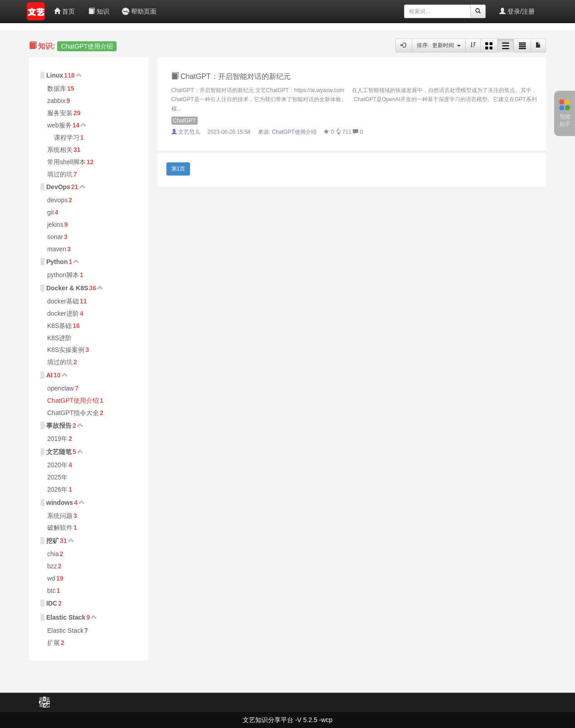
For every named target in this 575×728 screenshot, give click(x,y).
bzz (52, 566)
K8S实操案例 (66, 350)
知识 (99, 11)
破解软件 (60, 528)
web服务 (59, 125)
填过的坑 (60, 174)
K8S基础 (59, 326)
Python (57, 262)
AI (49, 375)
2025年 (57, 477)
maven (57, 249)
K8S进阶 (59, 338)
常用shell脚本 (66, 162)
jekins (55, 225)
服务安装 (60, 113)
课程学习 (67, 137)
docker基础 (63, 301)
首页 (64, 11)
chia (53, 554)
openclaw (61, 388)
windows (60, 503)
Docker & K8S (67, 288)
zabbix (56, 101)
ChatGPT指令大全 (73, 413)
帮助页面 (139, 11)
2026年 (57, 489)
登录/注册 (517, 11)
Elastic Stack (66, 617)
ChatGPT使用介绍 (73, 401)
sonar (55, 237)
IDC (52, 603)
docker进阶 (63, 313)
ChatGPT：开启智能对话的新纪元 (231, 76)
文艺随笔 (59, 452)
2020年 (57, 465)
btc (51, 591)
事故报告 (59, 425)
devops (57, 200)
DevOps (58, 187)
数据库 (57, 88)
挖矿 (53, 541)
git (51, 212)
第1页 (178, 169)
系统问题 (60, 516)
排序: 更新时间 (439, 45)
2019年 (57, 439)
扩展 (54, 643)
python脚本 (63, 275)
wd (51, 578)
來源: (288, 132)
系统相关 (60, 150)
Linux (55, 75)
